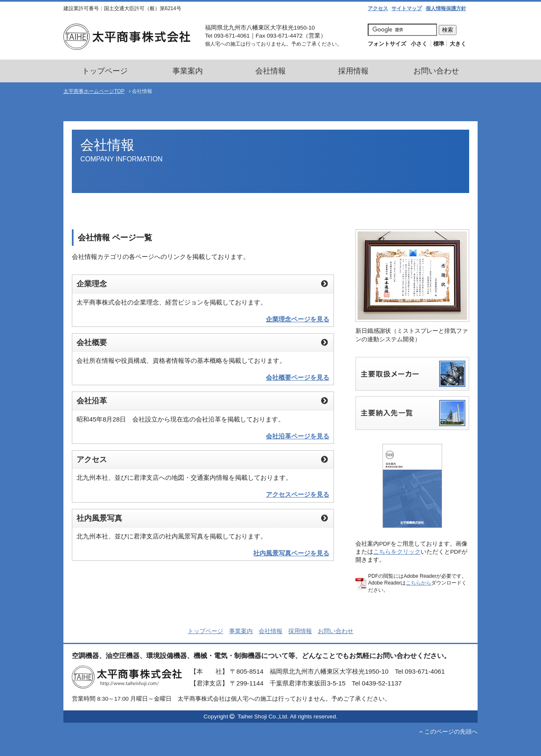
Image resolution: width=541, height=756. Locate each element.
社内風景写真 (344, 204)
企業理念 (195, 204)
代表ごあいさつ (149, 204)
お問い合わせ (436, 71)
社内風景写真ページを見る (291, 553)
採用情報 (353, 71)
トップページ (105, 71)
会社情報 (270, 71)
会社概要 (230, 204)
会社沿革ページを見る (298, 436)
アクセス (378, 8)
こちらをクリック (397, 552)
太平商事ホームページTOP (94, 91)
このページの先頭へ (448, 732)
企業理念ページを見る (298, 319)
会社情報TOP (97, 204)
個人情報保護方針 (446, 8)
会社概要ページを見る (298, 377)
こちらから (418, 583)
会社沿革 (266, 204)
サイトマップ (407, 8)
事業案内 (188, 71)
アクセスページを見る (298, 494)
